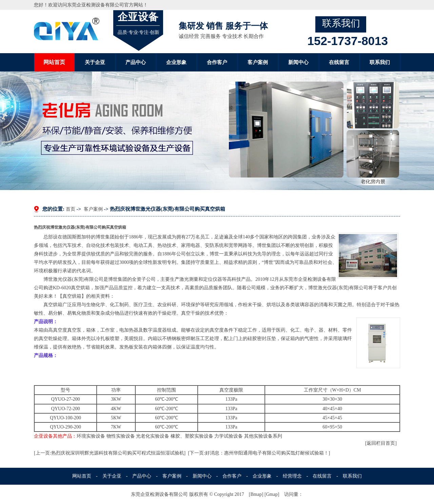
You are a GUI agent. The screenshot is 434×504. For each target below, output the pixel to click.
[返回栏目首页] (381, 443)
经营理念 (292, 476)
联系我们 (380, 62)
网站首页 (54, 62)
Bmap (256, 494)
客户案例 (258, 62)
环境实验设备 (91, 436)
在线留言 (339, 62)
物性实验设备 (121, 436)
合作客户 (217, 62)
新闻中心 (298, 62)
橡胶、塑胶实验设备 (192, 436)
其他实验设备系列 (263, 436)
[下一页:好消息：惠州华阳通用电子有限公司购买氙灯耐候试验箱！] (259, 453)
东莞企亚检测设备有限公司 (96, 5)
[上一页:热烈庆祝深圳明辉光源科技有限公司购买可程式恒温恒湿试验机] (110, 453)
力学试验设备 (229, 436)
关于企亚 (95, 62)
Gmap (272, 494)
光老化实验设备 (153, 436)
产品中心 (136, 62)
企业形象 (176, 62)
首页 (71, 209)
